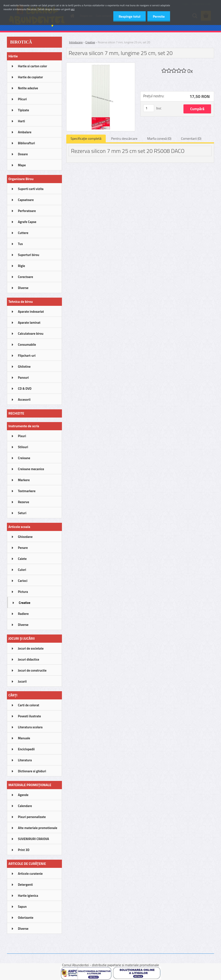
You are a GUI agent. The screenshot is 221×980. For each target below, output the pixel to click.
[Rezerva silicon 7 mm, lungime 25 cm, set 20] (101, 64)
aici (73, 9)
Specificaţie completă (86, 138)
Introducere (76, 42)
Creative (90, 42)
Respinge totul (129, 16)
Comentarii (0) (191, 138)
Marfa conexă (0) (159, 138)
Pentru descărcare (124, 138)
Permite (159, 16)
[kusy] (149, 108)
